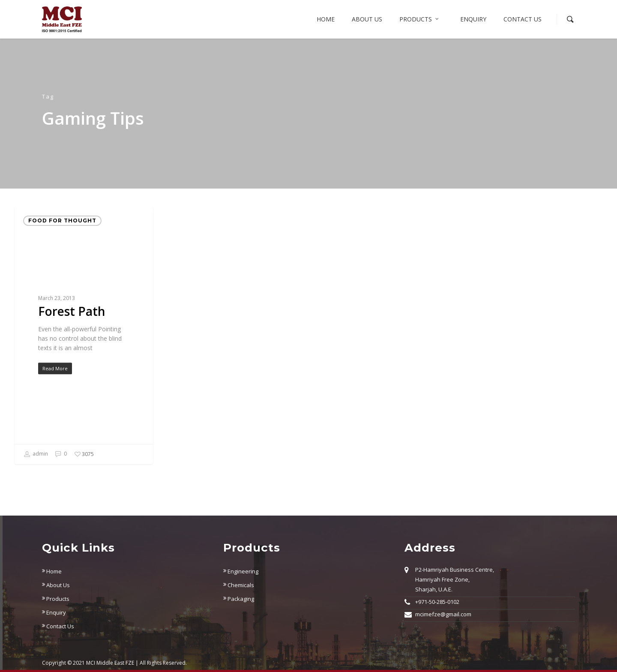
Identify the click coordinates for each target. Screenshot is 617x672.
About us (367, 19)
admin (36, 454)
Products (419, 19)
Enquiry (473, 19)
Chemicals (239, 585)
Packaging (239, 599)
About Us (56, 585)
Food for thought (62, 220)
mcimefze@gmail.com (443, 614)
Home (326, 19)
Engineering (241, 571)
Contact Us (523, 19)
